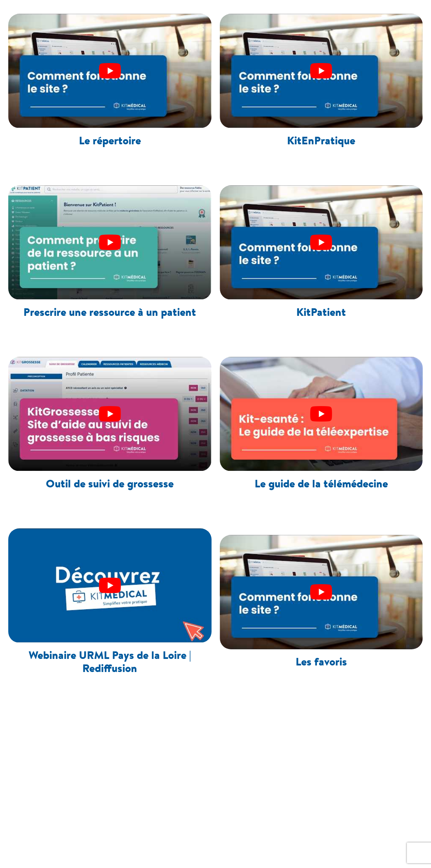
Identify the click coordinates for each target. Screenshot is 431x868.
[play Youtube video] (110, 71)
